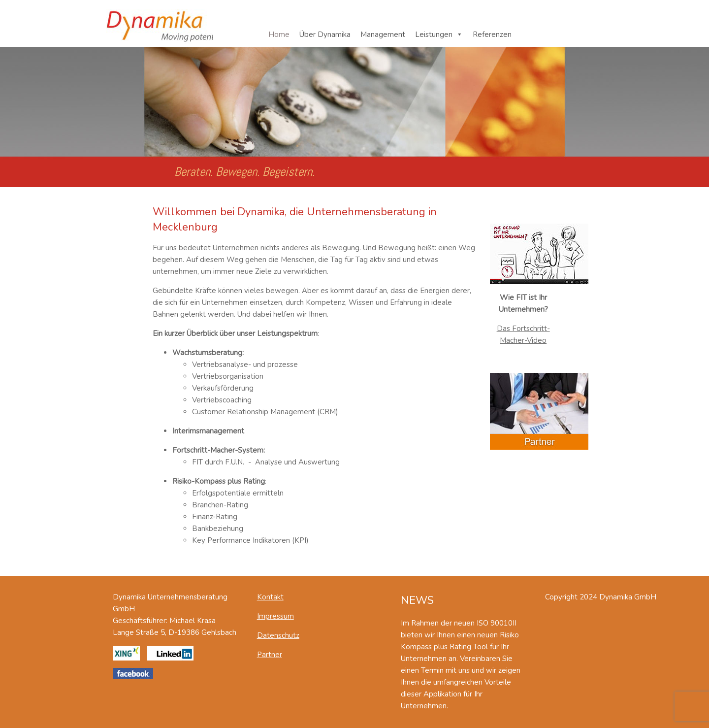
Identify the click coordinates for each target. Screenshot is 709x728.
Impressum (275, 616)
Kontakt (270, 597)
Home (279, 34)
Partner (270, 655)
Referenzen (492, 34)
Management (383, 34)
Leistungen (434, 34)
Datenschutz (278, 635)
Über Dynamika (325, 34)
